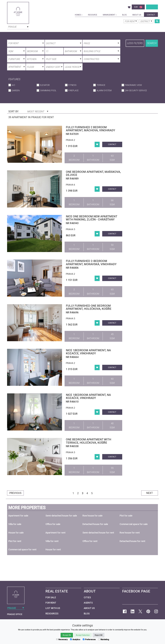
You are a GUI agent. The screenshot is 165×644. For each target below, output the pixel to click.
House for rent (53, 549)
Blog (124, 15)
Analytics (75, 639)
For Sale (51, 597)
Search (152, 43)
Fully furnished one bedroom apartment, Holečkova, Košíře (89, 307)
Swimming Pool (48, 91)
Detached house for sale (95, 524)
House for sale (16, 533)
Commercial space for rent (22, 549)
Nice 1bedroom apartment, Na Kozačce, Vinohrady (88, 352)
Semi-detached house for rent (98, 533)
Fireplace (73, 91)
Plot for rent (15, 541)
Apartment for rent (55, 533)
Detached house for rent (132, 541)
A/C (13, 85)
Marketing (104, 639)
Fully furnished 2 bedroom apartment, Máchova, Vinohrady (90, 129)
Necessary (62, 639)
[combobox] (18, 27)
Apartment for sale (18, 516)
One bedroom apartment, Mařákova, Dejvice (93, 173)
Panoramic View (133, 85)
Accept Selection (83, 635)
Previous (15, 493)
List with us (53, 608)
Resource (93, 15)
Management (110, 15)
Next (150, 493)
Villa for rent (52, 541)
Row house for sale (92, 516)
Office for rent (90, 541)
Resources (52, 614)
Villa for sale (15, 524)
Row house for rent (130, 533)
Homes (79, 15)
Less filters (135, 43)
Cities (87, 597)
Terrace (101, 85)
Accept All (67, 635)
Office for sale (53, 524)
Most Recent (38, 111)
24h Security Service (136, 91)
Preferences (89, 639)
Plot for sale (126, 516)
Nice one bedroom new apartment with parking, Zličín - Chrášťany (92, 218)
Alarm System (104, 91)
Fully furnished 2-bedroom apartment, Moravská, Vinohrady (91, 263)
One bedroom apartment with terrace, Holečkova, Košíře (88, 441)
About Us (137, 15)
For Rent (51, 603)
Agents (88, 603)
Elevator (45, 85)
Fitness (72, 85)
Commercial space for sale (134, 524)
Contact (151, 15)
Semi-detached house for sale (61, 516)
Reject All (99, 635)
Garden (16, 91)
